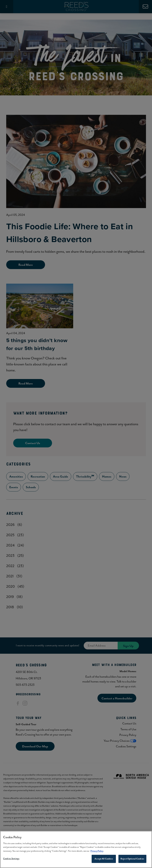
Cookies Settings (11, 860)
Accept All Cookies (104, 860)
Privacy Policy (97, 852)
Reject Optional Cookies (132, 860)
